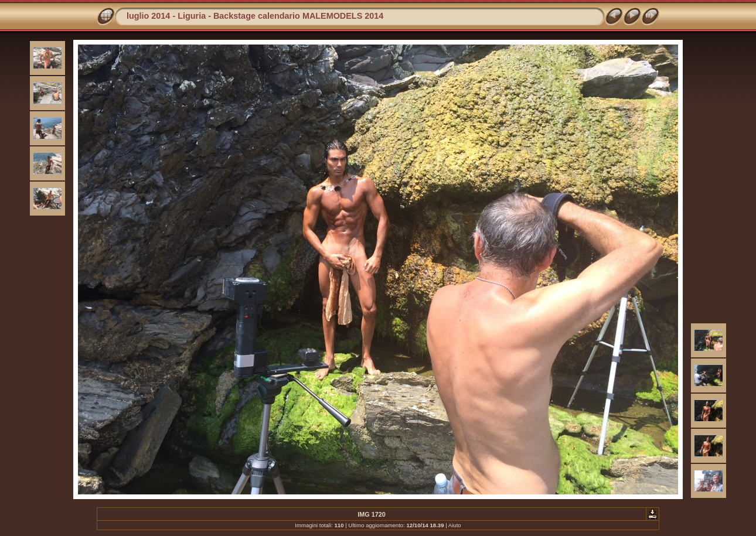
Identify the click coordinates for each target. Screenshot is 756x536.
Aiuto (455, 525)
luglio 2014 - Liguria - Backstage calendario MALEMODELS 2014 (255, 16)
